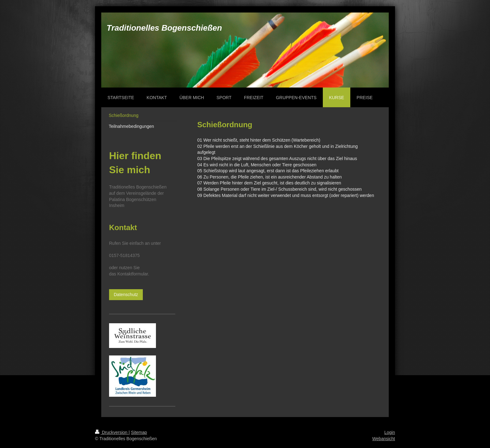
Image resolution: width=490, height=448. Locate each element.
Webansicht (384, 439)
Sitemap (139, 432)
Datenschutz (126, 294)
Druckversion (112, 432)
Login (390, 432)
